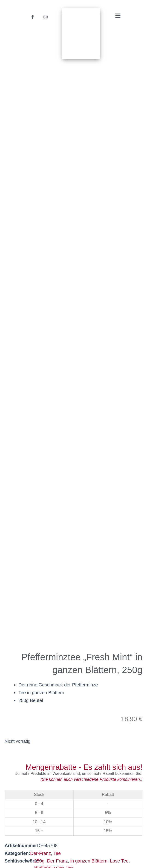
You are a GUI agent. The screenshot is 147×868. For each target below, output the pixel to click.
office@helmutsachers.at (73, 810)
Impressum (74, 855)
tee (69, 308)
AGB (11, 849)
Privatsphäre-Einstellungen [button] (111, 849)
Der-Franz (40, 293)
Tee (57, 293)
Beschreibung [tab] (21, 469)
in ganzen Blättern (89, 301)
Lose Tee (119, 301)
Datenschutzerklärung (49, 849)
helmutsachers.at (73, 816)
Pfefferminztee (49, 308)
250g (39, 301)
